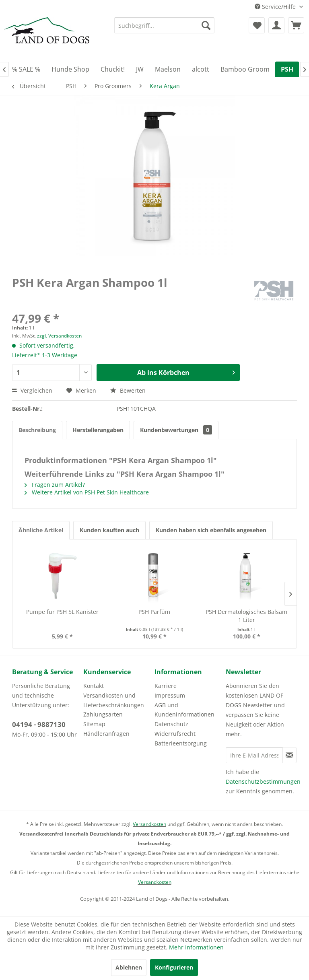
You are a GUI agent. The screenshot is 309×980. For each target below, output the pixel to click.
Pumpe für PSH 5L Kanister (62, 612)
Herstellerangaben (98, 430)
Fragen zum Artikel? (55, 485)
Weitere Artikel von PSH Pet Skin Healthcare (87, 492)
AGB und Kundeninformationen (184, 710)
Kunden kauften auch (109, 530)
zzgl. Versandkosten (59, 336)
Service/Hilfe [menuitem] (276, 7)
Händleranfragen (106, 734)
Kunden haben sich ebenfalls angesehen (211, 530)
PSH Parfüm (154, 612)
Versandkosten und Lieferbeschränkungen (114, 700)
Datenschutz (171, 724)
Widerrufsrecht (175, 734)
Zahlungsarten (103, 714)
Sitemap (94, 724)
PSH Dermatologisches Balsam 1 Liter (246, 616)
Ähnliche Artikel (41, 530)
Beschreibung (37, 430)
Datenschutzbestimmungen (263, 781)
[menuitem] (165, 25)
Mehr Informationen (196, 947)
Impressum (170, 695)
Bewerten (128, 390)
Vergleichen (32, 390)
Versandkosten (149, 824)
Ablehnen (129, 967)
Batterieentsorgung (181, 743)
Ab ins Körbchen (186, 372)
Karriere (166, 686)
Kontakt (94, 686)
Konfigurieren (174, 967)
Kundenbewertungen (176, 430)
